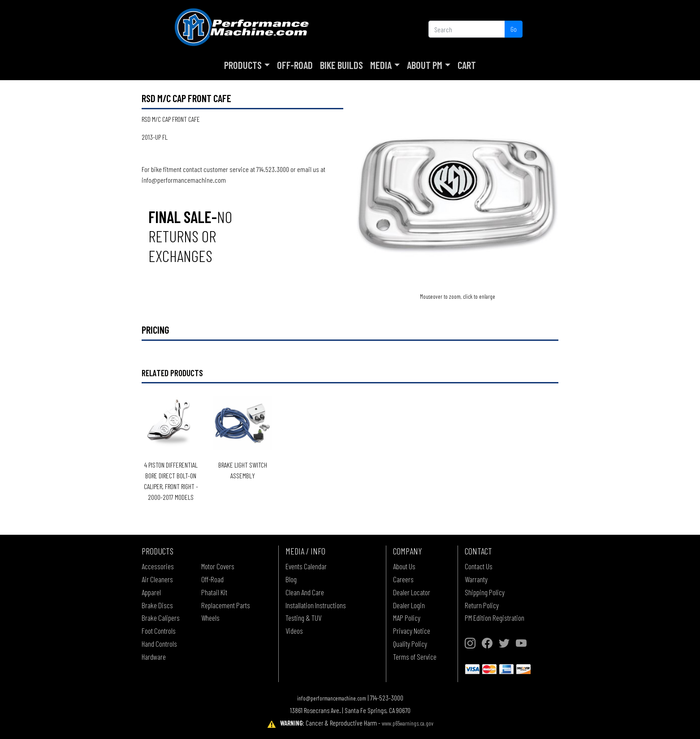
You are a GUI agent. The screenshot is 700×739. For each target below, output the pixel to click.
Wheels (210, 618)
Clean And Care (305, 592)
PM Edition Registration (495, 618)
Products (243, 65)
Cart (467, 65)
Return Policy (482, 605)
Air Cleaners (157, 579)
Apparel (151, 592)
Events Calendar (306, 566)
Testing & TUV (303, 618)
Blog (291, 579)
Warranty (476, 579)
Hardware (154, 657)
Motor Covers (218, 566)
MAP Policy (407, 618)
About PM (425, 65)
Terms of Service (415, 657)
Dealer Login (409, 605)
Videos (294, 631)
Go (514, 29)
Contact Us (479, 566)
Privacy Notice (412, 631)
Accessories (158, 566)
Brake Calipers (161, 618)
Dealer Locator (412, 592)
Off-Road (295, 65)
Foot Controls (159, 631)
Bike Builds (341, 65)
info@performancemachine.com (332, 698)
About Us (404, 566)
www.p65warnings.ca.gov (408, 723)
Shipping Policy (485, 592)
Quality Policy (410, 644)
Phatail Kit (214, 592)
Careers (403, 579)
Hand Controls (159, 644)
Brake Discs (157, 605)
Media (381, 65)
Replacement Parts (226, 605)
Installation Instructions (316, 605)
